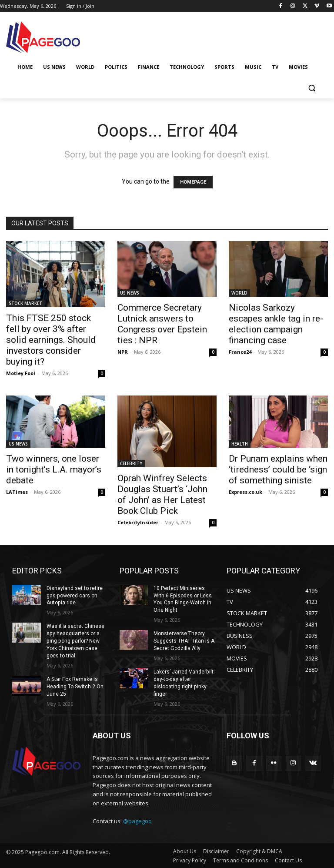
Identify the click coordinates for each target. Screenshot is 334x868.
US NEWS (130, 293)
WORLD (239, 293)
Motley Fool (21, 373)
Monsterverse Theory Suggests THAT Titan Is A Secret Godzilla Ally (184, 641)
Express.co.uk (245, 492)
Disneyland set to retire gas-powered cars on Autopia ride (75, 596)
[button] (312, 88)
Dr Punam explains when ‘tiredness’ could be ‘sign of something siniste (278, 469)
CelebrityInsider (138, 522)
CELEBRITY (131, 463)
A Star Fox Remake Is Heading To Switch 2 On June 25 (75, 686)
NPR (123, 352)
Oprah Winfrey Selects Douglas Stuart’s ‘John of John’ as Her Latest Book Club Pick (162, 494)
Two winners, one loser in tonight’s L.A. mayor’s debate (54, 469)
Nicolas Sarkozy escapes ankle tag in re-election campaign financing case (276, 324)
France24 (240, 352)
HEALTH (240, 444)
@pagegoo (137, 821)
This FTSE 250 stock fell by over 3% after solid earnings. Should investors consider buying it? (51, 340)
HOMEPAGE (193, 182)
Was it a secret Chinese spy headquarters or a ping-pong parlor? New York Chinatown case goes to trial (75, 641)
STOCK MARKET (25, 303)
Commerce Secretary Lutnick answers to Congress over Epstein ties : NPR (162, 324)
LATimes (17, 492)
